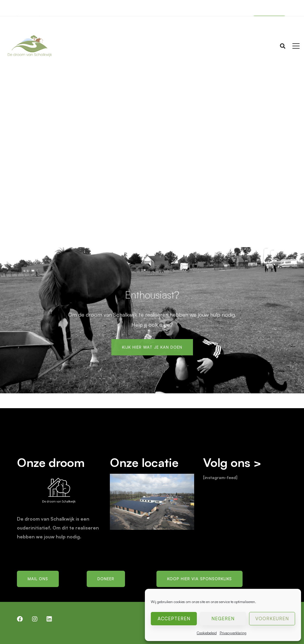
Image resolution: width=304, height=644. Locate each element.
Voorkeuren (272, 619)
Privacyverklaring (233, 633)
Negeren (223, 619)
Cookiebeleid (207, 633)
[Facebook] (20, 619)
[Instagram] (35, 619)
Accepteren (174, 619)
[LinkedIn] (49, 619)
